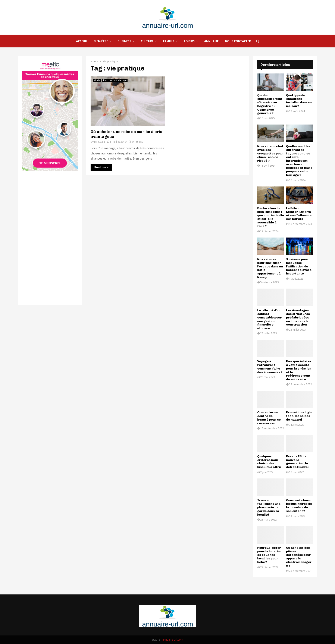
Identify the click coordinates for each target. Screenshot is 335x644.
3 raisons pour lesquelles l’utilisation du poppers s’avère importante (299, 266)
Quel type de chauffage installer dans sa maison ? (299, 100)
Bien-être (101, 41)
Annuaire (211, 41)
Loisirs (189, 41)
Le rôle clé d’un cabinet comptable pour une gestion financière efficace (270, 319)
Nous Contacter (238, 41)
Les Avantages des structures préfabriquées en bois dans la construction (298, 317)
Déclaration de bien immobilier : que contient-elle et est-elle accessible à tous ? (271, 217)
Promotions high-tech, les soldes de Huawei (299, 416)
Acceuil (82, 41)
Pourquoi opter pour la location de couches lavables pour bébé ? (269, 555)
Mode (97, 80)
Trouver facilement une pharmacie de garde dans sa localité (269, 507)
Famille (169, 41)
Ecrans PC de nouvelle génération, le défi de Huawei (297, 462)
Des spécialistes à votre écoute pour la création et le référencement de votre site (299, 370)
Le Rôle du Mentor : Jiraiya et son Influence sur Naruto (299, 213)
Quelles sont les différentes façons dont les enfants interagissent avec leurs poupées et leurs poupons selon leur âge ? (299, 161)
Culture (147, 41)
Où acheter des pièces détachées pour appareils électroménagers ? (299, 557)
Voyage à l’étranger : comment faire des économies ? (270, 367)
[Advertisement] (206, 106)
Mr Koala (100, 142)
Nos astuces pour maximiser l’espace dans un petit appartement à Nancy (270, 268)
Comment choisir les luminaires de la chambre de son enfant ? (299, 505)
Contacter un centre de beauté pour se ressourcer (269, 418)
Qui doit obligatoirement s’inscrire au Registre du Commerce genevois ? (270, 104)
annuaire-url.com (173, 640)
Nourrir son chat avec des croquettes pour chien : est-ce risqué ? (270, 153)
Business (124, 41)
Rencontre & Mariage (115, 80)
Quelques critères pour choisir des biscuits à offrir (269, 462)
